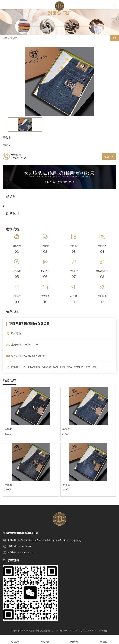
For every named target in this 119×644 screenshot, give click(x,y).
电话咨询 (15, 640)
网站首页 (104, 640)
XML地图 (103, 631)
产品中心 (45, 640)
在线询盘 (109, 157)
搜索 (115, 38)
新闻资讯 (74, 640)
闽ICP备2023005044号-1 (87, 631)
